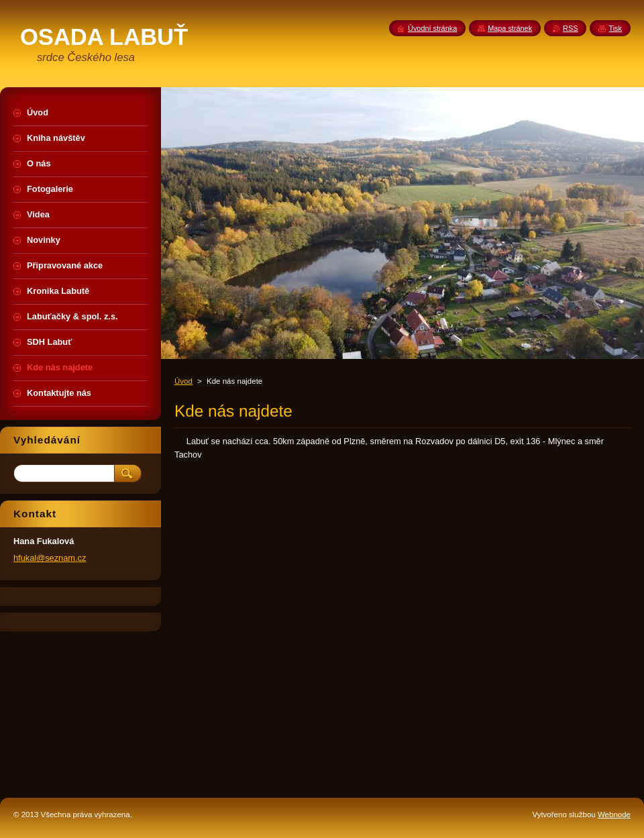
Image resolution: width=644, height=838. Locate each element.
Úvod (183, 381)
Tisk (615, 28)
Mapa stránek (510, 28)
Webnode (614, 815)
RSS (570, 28)
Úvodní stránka (432, 28)
